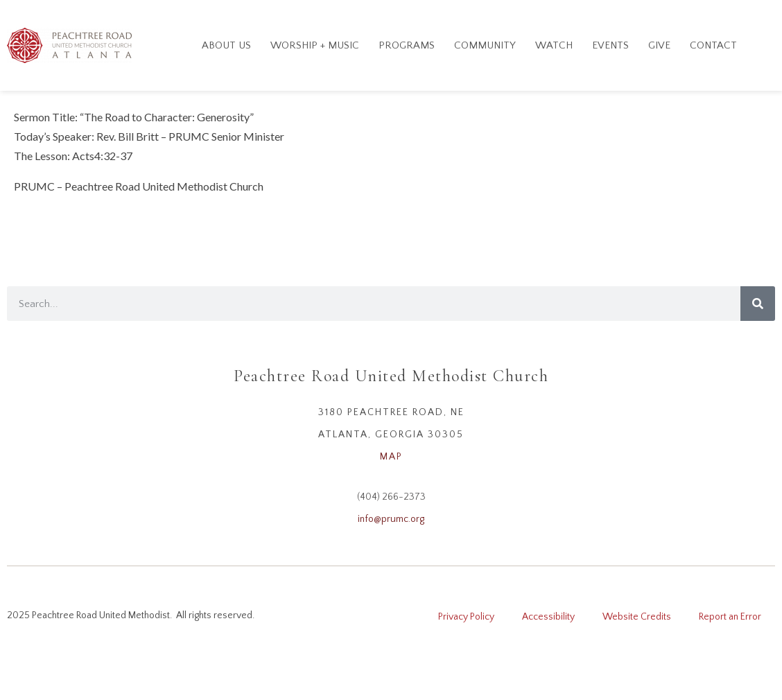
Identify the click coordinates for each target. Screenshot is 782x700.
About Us (226, 45)
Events (610, 45)
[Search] (758, 304)
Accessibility (548, 617)
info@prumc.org (391, 519)
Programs (407, 45)
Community (485, 45)
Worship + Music (315, 45)
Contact (713, 45)
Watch (554, 45)
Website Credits (637, 617)
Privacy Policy (466, 617)
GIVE (659, 45)
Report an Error (730, 617)
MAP (391, 457)
